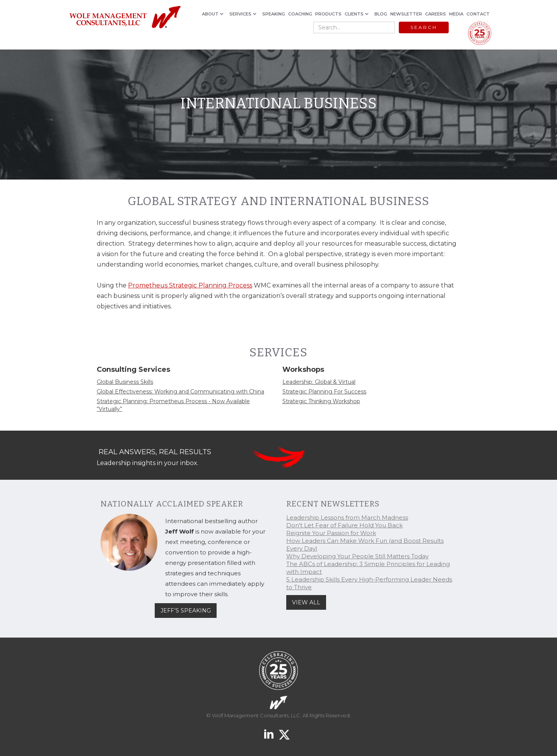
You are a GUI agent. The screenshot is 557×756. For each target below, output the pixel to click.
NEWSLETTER (406, 14)
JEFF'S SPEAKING (186, 611)
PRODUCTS (328, 14)
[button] (214, 14)
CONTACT (478, 14)
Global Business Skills (125, 382)
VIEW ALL (306, 602)
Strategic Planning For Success (324, 392)
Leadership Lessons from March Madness (347, 517)
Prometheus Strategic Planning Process (190, 285)
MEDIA (456, 14)
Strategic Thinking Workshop (321, 401)
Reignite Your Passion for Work (331, 533)
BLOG (381, 14)
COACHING (300, 14)
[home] (125, 18)
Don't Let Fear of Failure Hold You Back (344, 525)
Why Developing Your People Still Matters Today (357, 556)
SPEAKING (274, 14)
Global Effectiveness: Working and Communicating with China (180, 392)
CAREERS (436, 14)
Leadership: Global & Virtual (319, 382)
